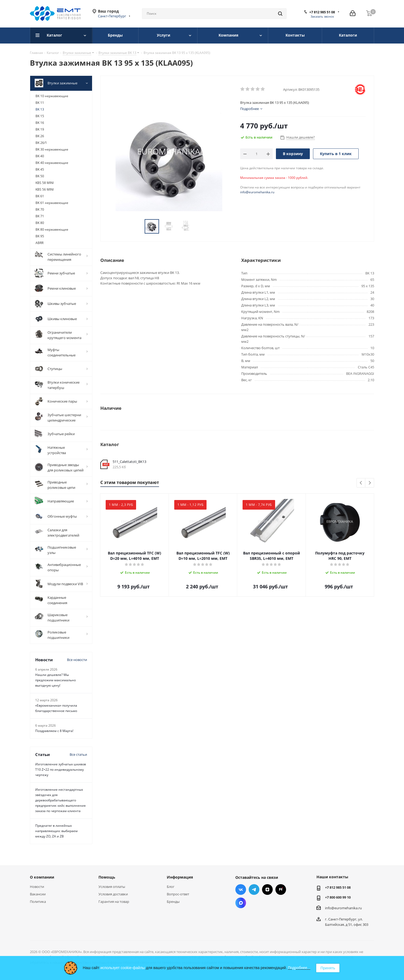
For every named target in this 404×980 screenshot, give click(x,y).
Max (241, 903)
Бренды (173, 902)
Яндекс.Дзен (267, 890)
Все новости (77, 660)
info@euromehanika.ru (257, 192)
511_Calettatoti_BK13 (129, 462)
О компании (42, 877)
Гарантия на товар (114, 902)
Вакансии (38, 894)
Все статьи (78, 754)
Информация (180, 877)
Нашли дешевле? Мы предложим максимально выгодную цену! (56, 680)
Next (370, 483)
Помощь (107, 877)
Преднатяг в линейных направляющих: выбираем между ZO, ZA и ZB (56, 831)
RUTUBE (281, 890)
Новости (37, 887)
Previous (361, 483)
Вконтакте (241, 890)
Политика (38, 902)
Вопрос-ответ (178, 894)
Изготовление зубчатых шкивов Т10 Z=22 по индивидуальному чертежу (61, 770)
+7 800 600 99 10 (338, 897)
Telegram (254, 890)
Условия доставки (113, 894)
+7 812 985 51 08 (322, 12)
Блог (171, 887)
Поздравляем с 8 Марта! (54, 731)
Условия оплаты (112, 887)
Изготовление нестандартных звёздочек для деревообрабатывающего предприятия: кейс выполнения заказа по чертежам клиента (60, 800)
